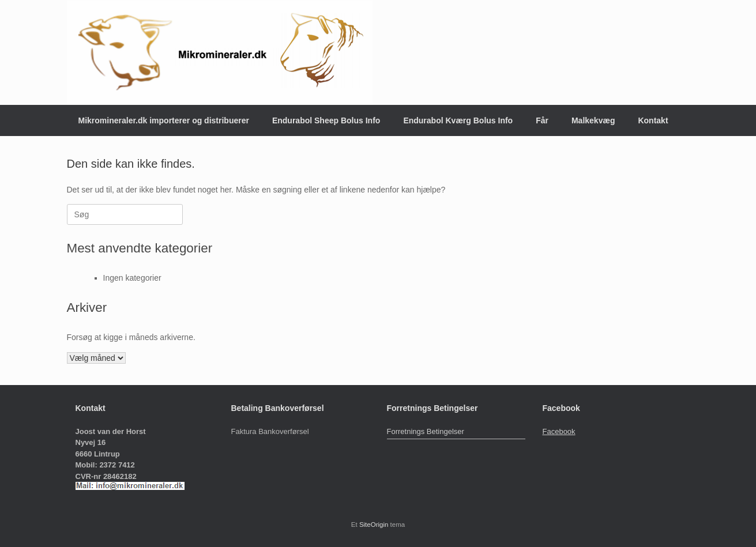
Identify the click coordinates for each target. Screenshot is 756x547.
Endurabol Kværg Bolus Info (458, 120)
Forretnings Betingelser (426, 431)
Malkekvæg (593, 120)
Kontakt (653, 120)
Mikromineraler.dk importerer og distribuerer (164, 120)
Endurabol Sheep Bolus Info (326, 120)
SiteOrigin (374, 525)
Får (542, 120)
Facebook (559, 431)
